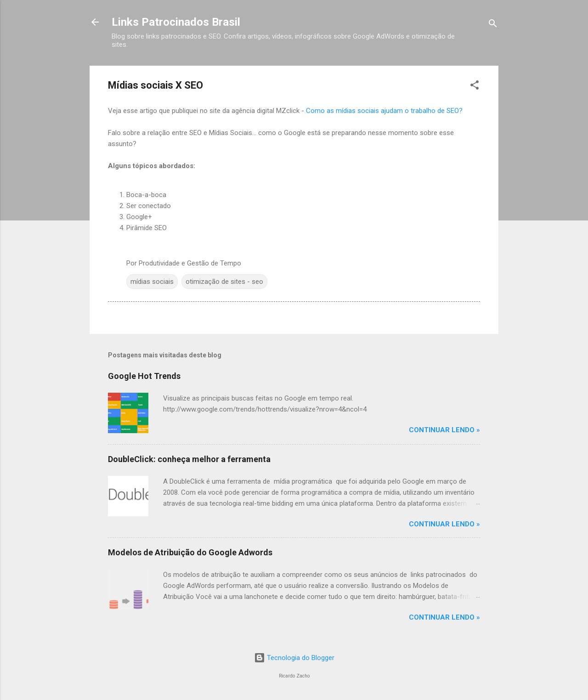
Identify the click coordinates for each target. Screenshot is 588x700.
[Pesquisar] (493, 25)
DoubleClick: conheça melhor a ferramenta (189, 459)
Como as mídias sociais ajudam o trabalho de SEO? (384, 111)
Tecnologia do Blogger (294, 658)
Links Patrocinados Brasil (176, 22)
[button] (475, 87)
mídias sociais (152, 282)
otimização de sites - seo (224, 282)
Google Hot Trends (144, 376)
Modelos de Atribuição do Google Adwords (190, 552)
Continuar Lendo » (444, 430)
